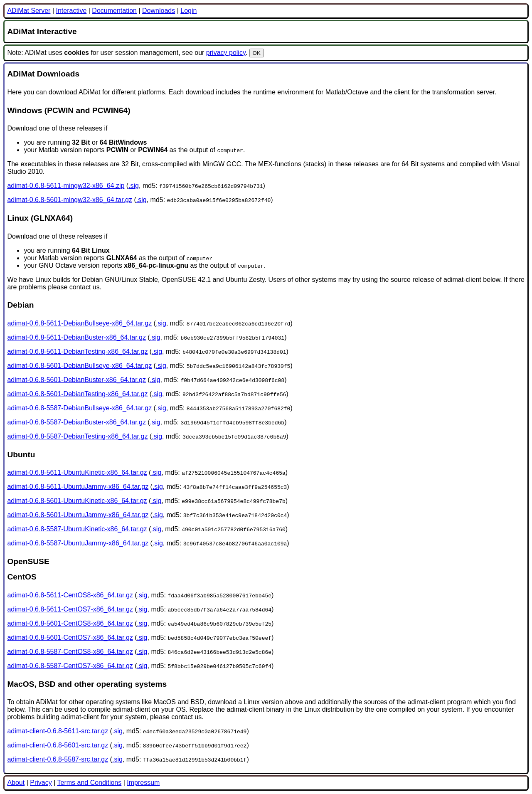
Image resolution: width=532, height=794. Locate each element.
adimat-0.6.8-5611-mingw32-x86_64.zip (66, 186)
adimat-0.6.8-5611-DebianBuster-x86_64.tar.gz (76, 337)
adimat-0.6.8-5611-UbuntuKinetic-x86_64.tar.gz (77, 472)
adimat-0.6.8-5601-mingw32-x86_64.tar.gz (70, 200)
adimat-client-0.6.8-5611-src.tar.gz (58, 731)
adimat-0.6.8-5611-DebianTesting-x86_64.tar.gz (77, 351)
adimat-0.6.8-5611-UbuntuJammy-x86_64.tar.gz (78, 487)
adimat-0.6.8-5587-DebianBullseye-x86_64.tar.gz (79, 408)
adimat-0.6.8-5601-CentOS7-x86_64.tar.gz (70, 637)
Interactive (71, 11)
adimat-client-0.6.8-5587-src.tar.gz (58, 759)
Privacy (41, 783)
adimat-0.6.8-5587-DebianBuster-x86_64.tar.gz (76, 422)
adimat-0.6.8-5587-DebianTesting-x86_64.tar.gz (77, 436)
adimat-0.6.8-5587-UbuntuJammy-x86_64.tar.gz (78, 543)
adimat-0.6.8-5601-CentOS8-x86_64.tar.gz (70, 623)
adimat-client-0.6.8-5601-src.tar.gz (58, 745)
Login (188, 11)
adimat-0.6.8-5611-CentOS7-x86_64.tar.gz (70, 609)
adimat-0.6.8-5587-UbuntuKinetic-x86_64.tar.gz (77, 529)
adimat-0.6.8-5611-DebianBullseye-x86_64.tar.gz (79, 323)
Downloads (159, 11)
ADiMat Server (29, 11)
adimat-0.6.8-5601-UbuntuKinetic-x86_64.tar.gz (77, 501)
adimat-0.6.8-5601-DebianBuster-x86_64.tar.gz (76, 380)
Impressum (143, 783)
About (16, 783)
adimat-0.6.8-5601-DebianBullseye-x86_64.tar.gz (79, 366)
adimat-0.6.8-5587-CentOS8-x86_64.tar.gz (70, 652)
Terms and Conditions (89, 783)
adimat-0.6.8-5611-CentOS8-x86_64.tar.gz (70, 595)
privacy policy (226, 53)
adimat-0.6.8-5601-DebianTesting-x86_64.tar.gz (77, 394)
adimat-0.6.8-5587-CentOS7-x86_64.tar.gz (70, 666)
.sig (134, 186)
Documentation (114, 11)
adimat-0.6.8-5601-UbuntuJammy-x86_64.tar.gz (78, 515)
